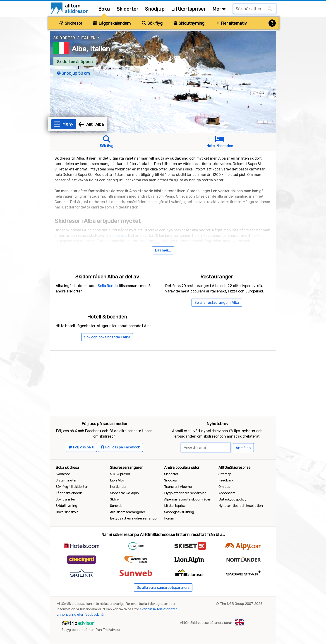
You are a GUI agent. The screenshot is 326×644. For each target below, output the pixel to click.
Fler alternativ (231, 23)
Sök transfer (65, 499)
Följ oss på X (81, 447)
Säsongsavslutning (179, 512)
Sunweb (116, 506)
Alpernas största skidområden (188, 499)
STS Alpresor (120, 474)
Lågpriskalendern (112, 23)
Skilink (115, 499)
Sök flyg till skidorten (72, 487)
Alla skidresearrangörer (128, 512)
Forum (169, 518)
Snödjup (155, 9)
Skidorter (127, 9)
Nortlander (118, 487)
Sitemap (225, 474)
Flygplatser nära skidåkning (185, 493)
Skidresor (71, 23)
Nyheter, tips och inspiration (241, 506)
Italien (88, 38)
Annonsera (227, 493)
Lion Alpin (118, 480)
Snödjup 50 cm (73, 73)
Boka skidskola (67, 512)
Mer (219, 9)
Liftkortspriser (188, 9)
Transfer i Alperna (178, 487)
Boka (104, 9)
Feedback (226, 480)
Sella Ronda (116, 236)
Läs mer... (163, 250)
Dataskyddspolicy (232, 499)
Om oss (224, 487)
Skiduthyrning (189, 23)
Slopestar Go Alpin (124, 493)
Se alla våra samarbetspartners (163, 588)
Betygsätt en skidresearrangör (134, 518)
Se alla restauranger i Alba (217, 303)
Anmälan (243, 448)
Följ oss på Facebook (120, 447)
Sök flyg (152, 23)
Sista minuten (67, 480)
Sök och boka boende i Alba (107, 337)
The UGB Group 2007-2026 (241, 604)
